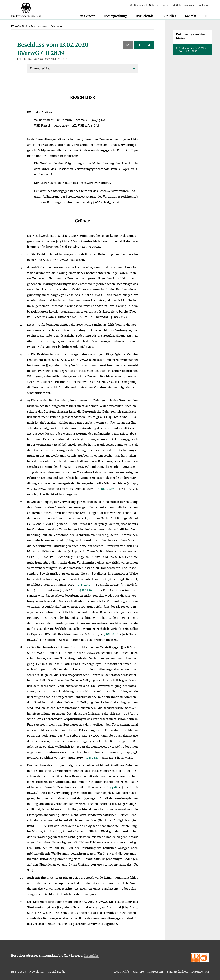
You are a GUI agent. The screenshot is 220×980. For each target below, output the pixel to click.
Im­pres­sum (155, 972)
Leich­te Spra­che (159, 5)
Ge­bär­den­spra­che (184, 5)
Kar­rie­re (138, 972)
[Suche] (207, 16)
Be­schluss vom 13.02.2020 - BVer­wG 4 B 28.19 (193, 50)
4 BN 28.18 (111, 634)
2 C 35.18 (111, 787)
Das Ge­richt (86, 16)
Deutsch (137, 5)
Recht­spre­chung (115, 16)
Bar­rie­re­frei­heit (177, 972)
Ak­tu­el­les (169, 16)
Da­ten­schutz (200, 972)
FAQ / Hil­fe (121, 972)
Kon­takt (191, 16)
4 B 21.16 (86, 590)
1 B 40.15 (85, 585)
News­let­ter (37, 972)
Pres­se (204, 5)
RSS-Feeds (19, 972)
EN (128, 45)
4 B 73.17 (93, 758)
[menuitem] (88, 16)
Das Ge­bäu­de (144, 16)
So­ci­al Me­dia (57, 972)
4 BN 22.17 (107, 489)
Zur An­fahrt (92, 956)
